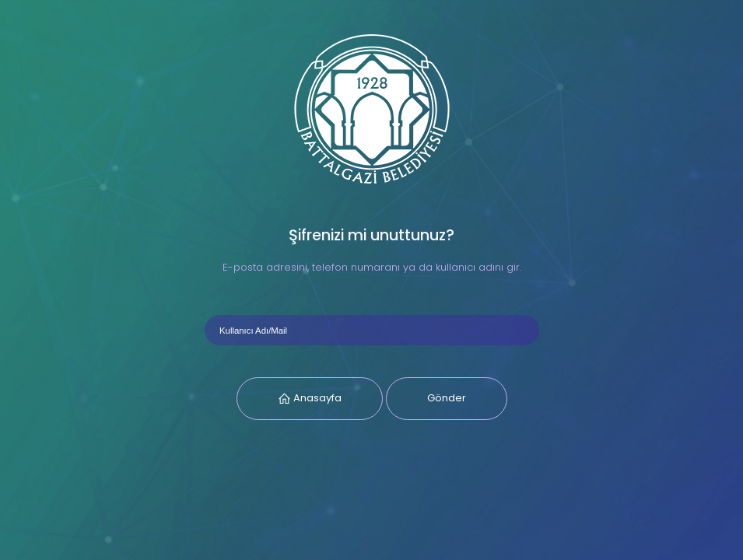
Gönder (447, 398)
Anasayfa (316, 398)
